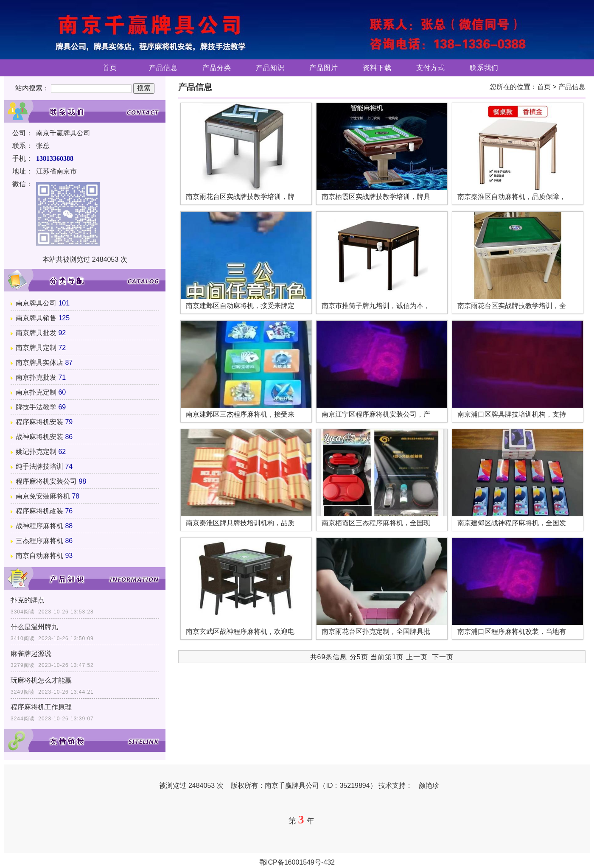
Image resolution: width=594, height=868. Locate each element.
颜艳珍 (429, 785)
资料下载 (377, 68)
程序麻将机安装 (39, 422)
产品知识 (270, 68)
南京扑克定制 (36, 392)
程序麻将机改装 (39, 511)
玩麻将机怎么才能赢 (41, 680)
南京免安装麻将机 (43, 496)
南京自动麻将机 (39, 556)
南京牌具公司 (36, 303)
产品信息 (163, 68)
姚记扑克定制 (36, 452)
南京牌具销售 (36, 318)
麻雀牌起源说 (31, 654)
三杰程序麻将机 (39, 541)
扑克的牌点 (28, 600)
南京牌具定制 (36, 348)
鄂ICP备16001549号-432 (297, 862)
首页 (110, 68)
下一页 (443, 657)
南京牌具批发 (36, 333)
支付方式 (431, 68)
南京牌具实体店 (39, 363)
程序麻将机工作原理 (41, 707)
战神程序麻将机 (39, 526)
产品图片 (324, 68)
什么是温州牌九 (34, 627)
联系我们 (484, 68)
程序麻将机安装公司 (46, 481)
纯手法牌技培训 (39, 466)
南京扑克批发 (36, 377)
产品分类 (217, 68)
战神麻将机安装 (39, 437)
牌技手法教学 (36, 407)
